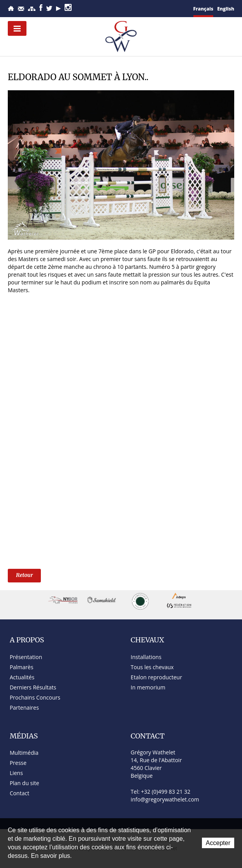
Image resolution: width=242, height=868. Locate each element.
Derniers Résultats (33, 687)
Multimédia (24, 753)
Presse (18, 763)
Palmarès (22, 667)
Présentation (26, 657)
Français (203, 9)
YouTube (58, 9)
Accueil (11, 8)
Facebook (41, 8)
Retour (24, 575)
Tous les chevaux (152, 667)
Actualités (22, 677)
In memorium (148, 687)
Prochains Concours (35, 697)
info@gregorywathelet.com (165, 799)
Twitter (49, 8)
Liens (16, 773)
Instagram (68, 7)
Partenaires (24, 708)
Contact (21, 9)
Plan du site (32, 9)
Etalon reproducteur (156, 677)
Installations (146, 657)
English (226, 9)
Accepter (218, 843)
